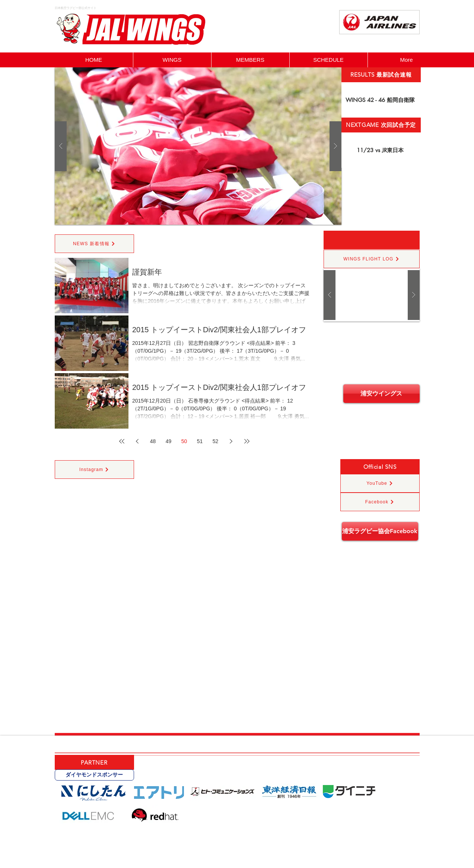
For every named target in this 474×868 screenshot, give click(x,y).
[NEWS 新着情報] (94, 244)
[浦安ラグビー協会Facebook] (380, 531)
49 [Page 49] (169, 441)
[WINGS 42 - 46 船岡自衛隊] (381, 100)
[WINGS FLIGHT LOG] (372, 259)
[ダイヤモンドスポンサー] (94, 775)
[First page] (122, 441)
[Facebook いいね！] (401, 44)
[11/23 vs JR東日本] (381, 150)
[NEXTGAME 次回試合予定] (381, 125)
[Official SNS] (380, 467)
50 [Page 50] (184, 441)
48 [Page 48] (153, 441)
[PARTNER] (94, 762)
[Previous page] (137, 441)
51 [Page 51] (200, 441)
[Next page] (231, 441)
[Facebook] (380, 502)
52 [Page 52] (216, 441)
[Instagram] (94, 470)
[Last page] (247, 441)
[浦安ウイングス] (381, 394)
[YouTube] (380, 483)
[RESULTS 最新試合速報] (381, 75)
